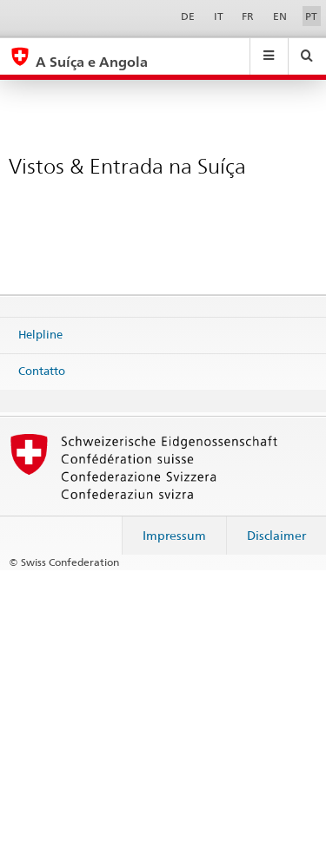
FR (248, 16)
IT (219, 16)
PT (311, 16)
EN (280, 16)
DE (188, 16)
